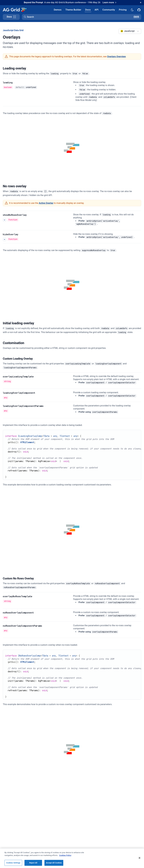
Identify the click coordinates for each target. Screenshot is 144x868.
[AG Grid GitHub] (139, 10)
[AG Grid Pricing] (123, 10)
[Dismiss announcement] (141, 3)
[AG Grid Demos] (58, 10)
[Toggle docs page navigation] (11, 17)
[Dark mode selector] (132, 10)
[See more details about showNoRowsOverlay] (4, 220)
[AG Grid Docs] (88, 10)
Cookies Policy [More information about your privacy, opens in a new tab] (65, 859)
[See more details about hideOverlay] (4, 239)
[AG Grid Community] (109, 10)
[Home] (15, 10)
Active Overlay (46, 203)
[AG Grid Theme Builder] (73, 10)
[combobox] (130, 31)
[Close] (139, 862)
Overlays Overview (116, 57)
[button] (82, 17)
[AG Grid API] (97, 10)
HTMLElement (27, 442)
